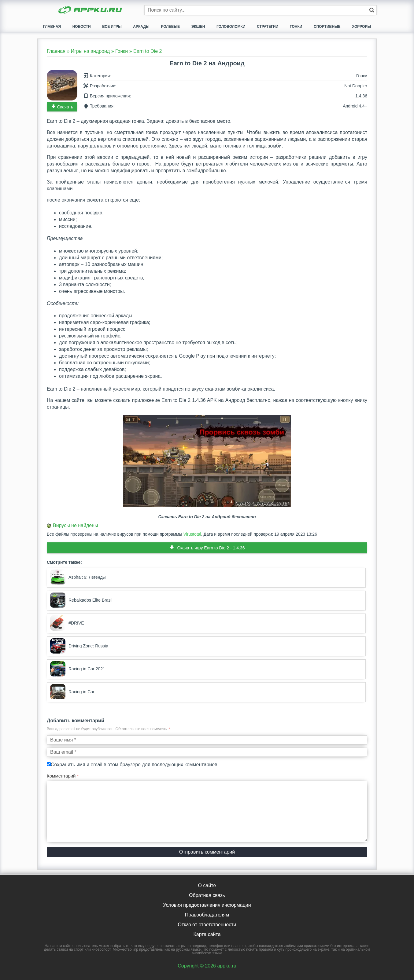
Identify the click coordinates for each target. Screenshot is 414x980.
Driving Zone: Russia (79, 646)
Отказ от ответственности (207, 925)
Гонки (296, 27)
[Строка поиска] (261, 10)
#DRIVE (67, 623)
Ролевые (170, 27)
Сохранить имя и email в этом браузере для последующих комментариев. (135, 765)
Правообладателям (207, 915)
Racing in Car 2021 (78, 669)
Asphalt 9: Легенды (78, 577)
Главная (52, 27)
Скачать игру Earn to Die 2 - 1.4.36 (211, 548)
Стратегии (268, 27)
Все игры (112, 27)
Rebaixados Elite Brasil (81, 600)
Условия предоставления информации (207, 905)
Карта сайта (207, 934)
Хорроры (361, 27)
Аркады (141, 27)
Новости (82, 27)
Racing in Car (72, 692)
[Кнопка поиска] (372, 10)
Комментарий (63, 776)
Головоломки (231, 27)
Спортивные (327, 27)
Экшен (198, 27)
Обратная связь (207, 895)
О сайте (207, 885)
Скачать (65, 107)
